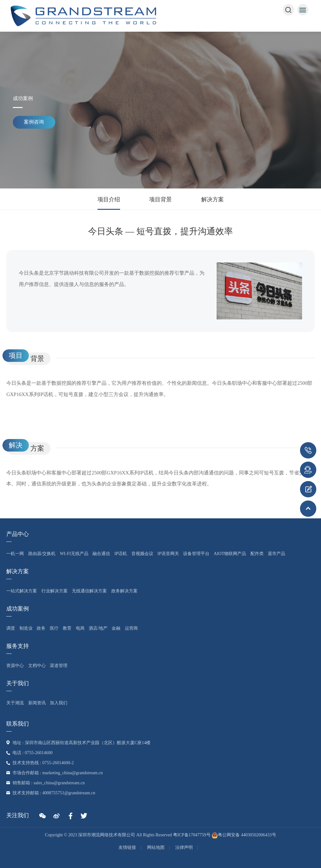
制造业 (26, 628)
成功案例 (18, 609)
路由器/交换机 (42, 554)
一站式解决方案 (22, 591)
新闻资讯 (37, 703)
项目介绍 (109, 199)
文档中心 (37, 666)
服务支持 (18, 646)
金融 (116, 628)
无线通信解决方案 (89, 591)
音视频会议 (142, 554)
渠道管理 (59, 666)
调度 (11, 628)
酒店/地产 (98, 628)
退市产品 (276, 554)
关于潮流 (15, 703)
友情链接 (127, 847)
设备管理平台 (196, 554)
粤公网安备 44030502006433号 (244, 835)
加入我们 (59, 703)
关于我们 (18, 683)
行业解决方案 (55, 591)
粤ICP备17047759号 (192, 835)
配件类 (257, 554)
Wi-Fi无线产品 (74, 554)
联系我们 (18, 724)
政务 (41, 628)
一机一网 (15, 554)
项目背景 (160, 199)
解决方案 (213, 199)
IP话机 (121, 554)
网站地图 (156, 847)
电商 (80, 628)
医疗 (54, 628)
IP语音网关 (168, 554)
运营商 (131, 628)
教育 (67, 628)
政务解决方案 (124, 591)
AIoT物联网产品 (230, 554)
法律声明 (184, 847)
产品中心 (18, 534)
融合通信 (101, 554)
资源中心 (15, 666)
